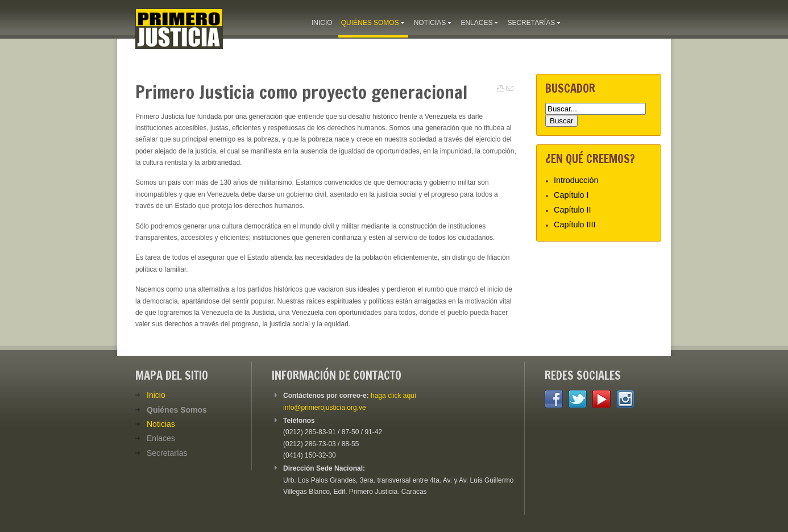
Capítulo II (573, 210)
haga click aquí (393, 396)
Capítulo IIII (575, 225)
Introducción (576, 180)
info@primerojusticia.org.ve (325, 408)
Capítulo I (571, 195)
